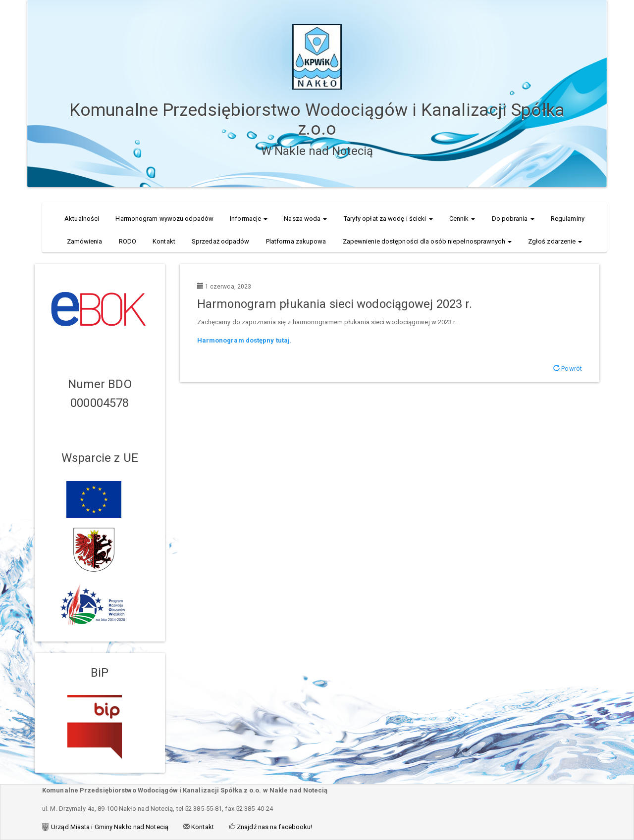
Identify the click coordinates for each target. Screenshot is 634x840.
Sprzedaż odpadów (221, 241)
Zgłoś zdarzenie (555, 241)
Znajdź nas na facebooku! (274, 827)
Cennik (462, 219)
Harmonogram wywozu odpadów (164, 219)
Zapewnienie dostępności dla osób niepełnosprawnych (427, 241)
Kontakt (164, 241)
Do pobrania (513, 219)
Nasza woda (305, 219)
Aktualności (82, 219)
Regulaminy (568, 219)
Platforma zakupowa (296, 241)
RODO (128, 241)
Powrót (568, 369)
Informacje (249, 219)
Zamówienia (85, 241)
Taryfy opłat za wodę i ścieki (388, 219)
